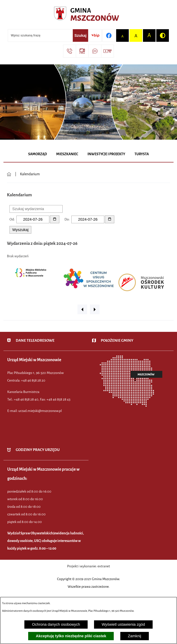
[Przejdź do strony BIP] (95, 35)
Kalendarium (30, 174)
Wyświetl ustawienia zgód (123, 624)
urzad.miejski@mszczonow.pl (40, 411)
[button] (82, 309)
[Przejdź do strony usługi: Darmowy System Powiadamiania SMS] (95, 51)
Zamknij (135, 636)
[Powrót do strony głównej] (9, 174)
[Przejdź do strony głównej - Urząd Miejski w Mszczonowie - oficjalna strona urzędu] (88, 15)
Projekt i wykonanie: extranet (88, 566)
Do (67, 219)
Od (12, 219)
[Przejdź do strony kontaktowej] (69, 51)
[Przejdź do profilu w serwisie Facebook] (109, 35)
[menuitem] (38, 154)
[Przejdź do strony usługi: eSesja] (82, 51)
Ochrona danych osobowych (56, 624)
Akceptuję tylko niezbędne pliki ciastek (71, 636)
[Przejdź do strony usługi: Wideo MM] (107, 51)
